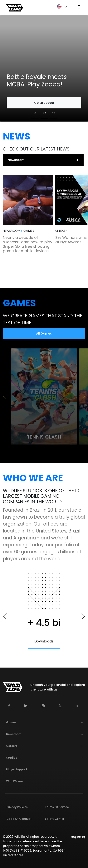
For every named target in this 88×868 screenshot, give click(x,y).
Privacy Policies (17, 807)
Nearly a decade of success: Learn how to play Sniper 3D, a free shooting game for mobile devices (28, 244)
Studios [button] (12, 758)
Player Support (17, 769)
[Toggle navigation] (79, 7)
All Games (44, 333)
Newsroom (43, 160)
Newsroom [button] (14, 734)
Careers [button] (12, 746)
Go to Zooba (44, 103)
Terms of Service (57, 807)
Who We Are (15, 781)
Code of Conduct (19, 819)
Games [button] (11, 722)
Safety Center (55, 819)
